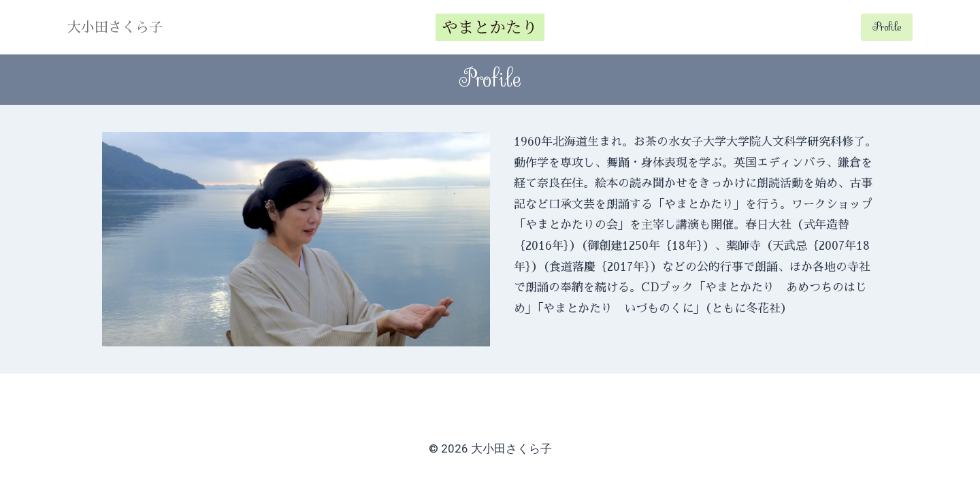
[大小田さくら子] (490, 27)
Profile (887, 27)
